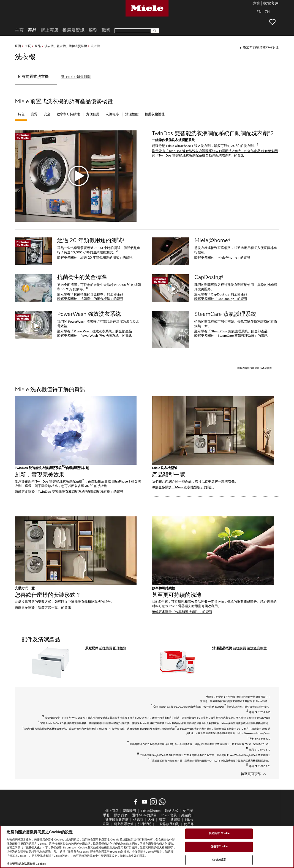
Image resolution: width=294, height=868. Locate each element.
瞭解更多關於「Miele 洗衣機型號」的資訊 (183, 488)
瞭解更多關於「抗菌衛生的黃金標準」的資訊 (90, 299)
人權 (151, 820)
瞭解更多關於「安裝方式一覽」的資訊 (43, 608)
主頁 (28, 46)
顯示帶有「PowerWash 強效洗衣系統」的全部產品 (95, 332)
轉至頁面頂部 (251, 774)
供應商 (138, 820)
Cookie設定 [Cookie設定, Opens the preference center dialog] (219, 860)
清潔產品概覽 (257, 648)
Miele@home (151, 811)
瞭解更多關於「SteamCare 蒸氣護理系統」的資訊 (231, 336)
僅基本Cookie (219, 847)
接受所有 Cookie (219, 834)
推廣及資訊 (73, 31)
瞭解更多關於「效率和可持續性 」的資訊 (182, 612)
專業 (256, 4)
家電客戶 (271, 4)
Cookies (41, 864)
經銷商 (186, 815)
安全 (47, 114)
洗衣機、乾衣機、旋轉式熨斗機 (66, 46)
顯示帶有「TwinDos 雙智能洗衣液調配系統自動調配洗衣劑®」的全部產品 (207, 151)
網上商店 (50, 31)
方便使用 (93, 114)
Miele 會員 (169, 815)
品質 (34, 114)
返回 (18, 46)
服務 (93, 31)
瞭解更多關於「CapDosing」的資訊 (221, 299)
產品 (38, 46)
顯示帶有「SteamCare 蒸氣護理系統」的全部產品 (231, 332)
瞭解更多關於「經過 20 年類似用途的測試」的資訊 (95, 258)
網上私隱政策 (124, 824)
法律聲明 (145, 824)
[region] (147, 847)
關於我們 (121, 815)
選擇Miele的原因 (144, 815)
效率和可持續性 (68, 114)
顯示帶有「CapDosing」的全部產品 (221, 295)
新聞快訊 (130, 811)
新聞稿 (175, 820)
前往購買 (106, 648)
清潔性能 (132, 114)
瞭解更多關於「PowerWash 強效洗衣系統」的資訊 (95, 336)
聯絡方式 (172, 811)
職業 (106, 31)
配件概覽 (120, 648)
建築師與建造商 (117, 820)
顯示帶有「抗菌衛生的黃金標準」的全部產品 (90, 295)
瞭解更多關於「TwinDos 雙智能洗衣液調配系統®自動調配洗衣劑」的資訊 (69, 492)
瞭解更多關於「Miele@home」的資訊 (222, 258)
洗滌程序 (112, 114)
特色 (21, 114)
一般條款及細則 (168, 824)
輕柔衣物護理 (155, 114)
